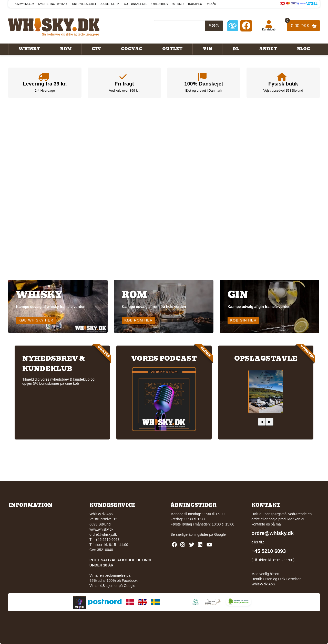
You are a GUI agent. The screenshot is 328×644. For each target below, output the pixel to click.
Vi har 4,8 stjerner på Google (112, 586)
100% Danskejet (204, 84)
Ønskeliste (139, 4)
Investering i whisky (53, 4)
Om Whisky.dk (25, 4)
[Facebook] (246, 25)
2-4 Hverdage (45, 90)
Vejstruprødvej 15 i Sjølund (283, 90)
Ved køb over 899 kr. (124, 90)
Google (220, 534)
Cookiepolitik (110, 4)
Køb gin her (243, 320)
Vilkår (212, 4)
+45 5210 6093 (269, 551)
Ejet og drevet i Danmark (204, 90)
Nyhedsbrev (160, 4)
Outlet (172, 49)
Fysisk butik (283, 84)
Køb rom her (139, 320)
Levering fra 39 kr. (45, 84)
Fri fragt (124, 84)
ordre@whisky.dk (103, 534)
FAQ (125, 4)
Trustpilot (196, 4)
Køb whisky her (36, 320)
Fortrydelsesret (83, 4)
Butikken (178, 4)
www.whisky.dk (101, 529)
